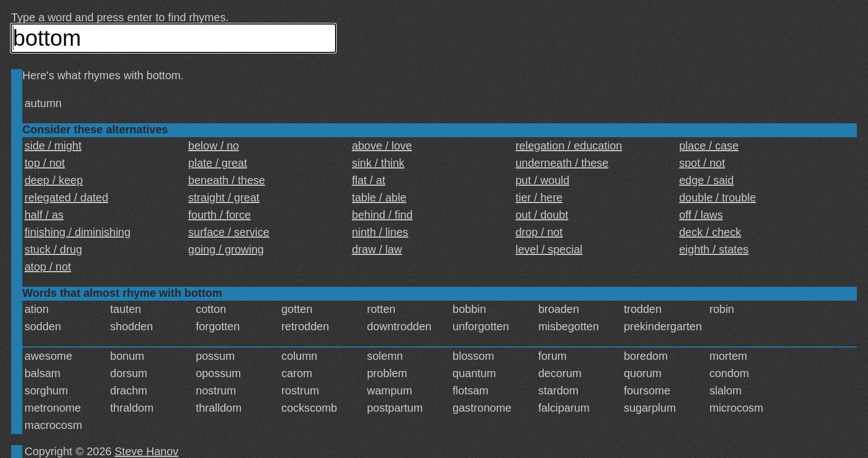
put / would (543, 180)
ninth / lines (380, 232)
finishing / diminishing (77, 232)
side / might (53, 146)
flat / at (368, 180)
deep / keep (54, 180)
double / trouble (717, 197)
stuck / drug (53, 249)
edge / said (706, 180)
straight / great (224, 197)
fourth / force (220, 215)
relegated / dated (66, 197)
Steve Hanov (147, 451)
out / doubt (542, 215)
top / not (45, 163)
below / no (214, 146)
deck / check (710, 232)
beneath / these (227, 180)
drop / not (539, 232)
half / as (44, 215)
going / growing (226, 249)
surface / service (229, 232)
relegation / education (569, 146)
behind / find (382, 215)
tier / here (539, 197)
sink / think (378, 163)
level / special (549, 249)
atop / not (48, 267)
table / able (379, 197)
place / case (709, 146)
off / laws (701, 215)
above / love (382, 146)
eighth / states (714, 249)
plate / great (218, 163)
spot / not (702, 163)
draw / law (377, 249)
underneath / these (562, 163)
